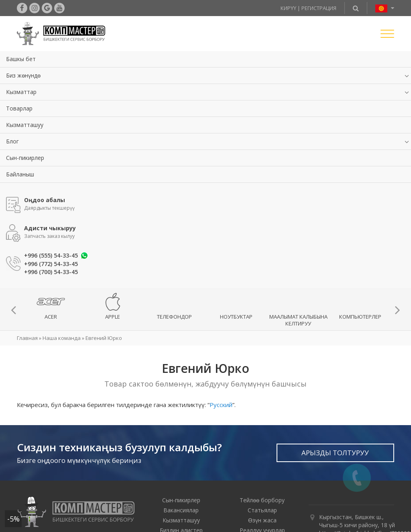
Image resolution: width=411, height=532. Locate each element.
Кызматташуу (25, 125)
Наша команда (62, 338)
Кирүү (288, 8)
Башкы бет (21, 59)
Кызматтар (21, 92)
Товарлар (19, 108)
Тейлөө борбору (262, 500)
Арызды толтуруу (335, 453)
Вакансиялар (181, 510)
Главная (27, 338)
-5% (13, 519)
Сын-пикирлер (25, 158)
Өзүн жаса (262, 520)
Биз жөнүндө (23, 75)
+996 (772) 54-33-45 (51, 264)
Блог (12, 141)
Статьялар (262, 510)
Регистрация (319, 8)
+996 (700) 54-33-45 (51, 272)
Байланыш (20, 174)
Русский (221, 405)
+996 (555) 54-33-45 (51, 256)
